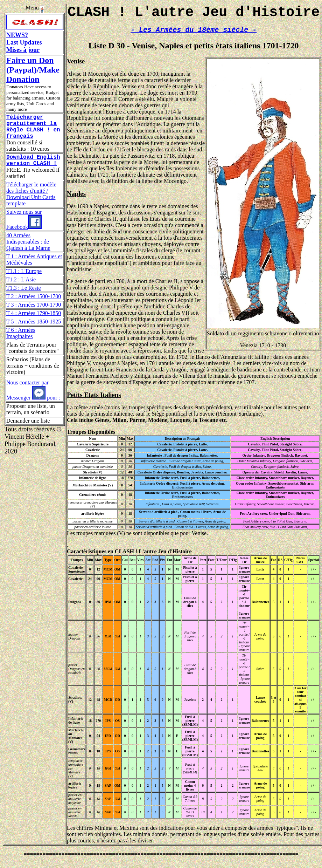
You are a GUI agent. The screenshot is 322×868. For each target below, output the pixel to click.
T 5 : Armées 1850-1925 (34, 330)
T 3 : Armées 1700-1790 (34, 313)
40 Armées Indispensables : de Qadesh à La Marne (28, 250)
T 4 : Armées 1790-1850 (34, 322)
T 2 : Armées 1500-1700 (34, 305)
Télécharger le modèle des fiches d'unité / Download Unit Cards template (31, 202)
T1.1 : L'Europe (24, 279)
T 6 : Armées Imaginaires (21, 341)
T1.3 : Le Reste (24, 296)
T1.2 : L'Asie (21, 288)
